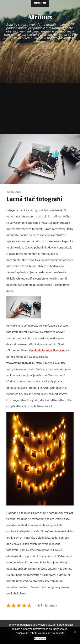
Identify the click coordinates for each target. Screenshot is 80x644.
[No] (75, 632)
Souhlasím (40, 638)
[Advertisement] (40, 92)
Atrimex (40, 17)
